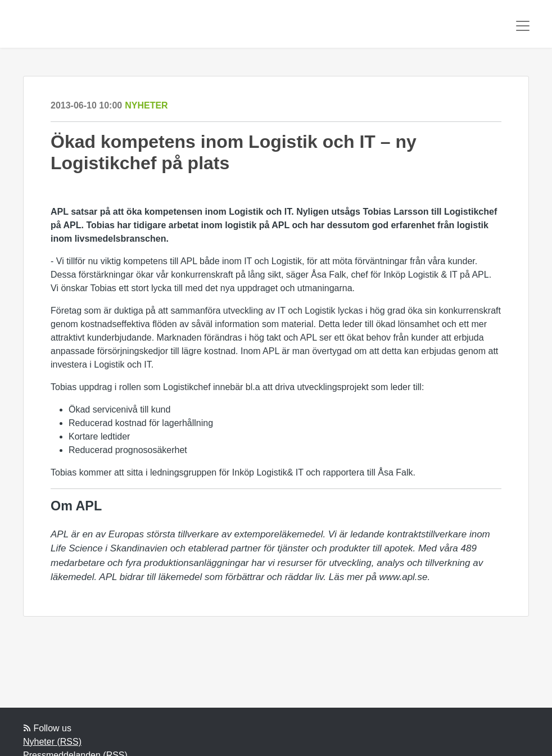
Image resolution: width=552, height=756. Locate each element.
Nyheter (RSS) (52, 742)
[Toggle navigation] (523, 26)
